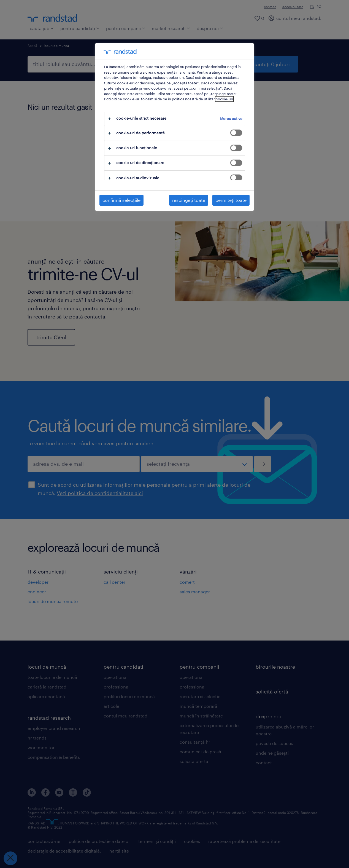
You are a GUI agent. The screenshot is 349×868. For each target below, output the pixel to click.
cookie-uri (224, 99)
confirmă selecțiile (121, 200)
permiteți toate (231, 200)
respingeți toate (189, 200)
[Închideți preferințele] (10, 858)
